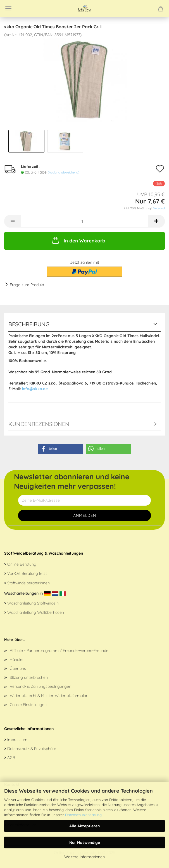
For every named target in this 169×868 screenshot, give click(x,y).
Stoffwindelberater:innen (28, 583)
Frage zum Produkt (27, 285)
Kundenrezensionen (39, 424)
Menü (8, 8)
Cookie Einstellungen (28, 705)
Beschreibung (29, 324)
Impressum (17, 740)
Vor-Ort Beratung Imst (27, 573)
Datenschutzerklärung (83, 815)
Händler (17, 659)
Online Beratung (22, 564)
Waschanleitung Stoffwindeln (33, 603)
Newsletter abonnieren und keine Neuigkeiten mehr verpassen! (72, 481)
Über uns (18, 668)
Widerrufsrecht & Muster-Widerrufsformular (49, 696)
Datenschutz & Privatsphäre (32, 749)
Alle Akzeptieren (84, 826)
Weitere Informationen (84, 857)
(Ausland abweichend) (64, 172)
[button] (61, 449)
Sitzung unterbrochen (29, 677)
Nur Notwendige (85, 842)
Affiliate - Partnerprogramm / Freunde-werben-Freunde (59, 651)
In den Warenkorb (78, 240)
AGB (11, 758)
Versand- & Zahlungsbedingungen (41, 686)
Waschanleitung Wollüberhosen (36, 612)
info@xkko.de (35, 389)
